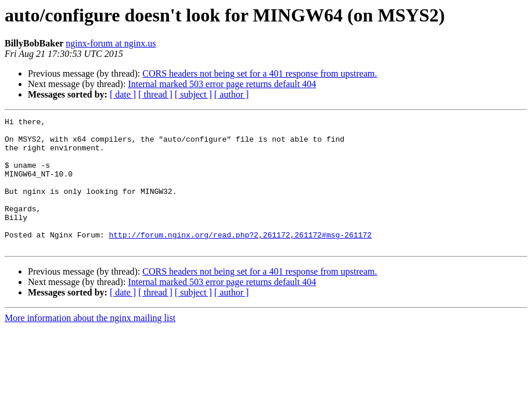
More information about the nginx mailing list (90, 344)
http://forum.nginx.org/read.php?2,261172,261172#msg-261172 (240, 259)
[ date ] (123, 94)
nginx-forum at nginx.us (111, 43)
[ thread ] (155, 94)
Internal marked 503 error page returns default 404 (222, 84)
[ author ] (232, 94)
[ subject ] (193, 94)
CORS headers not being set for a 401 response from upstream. (260, 73)
